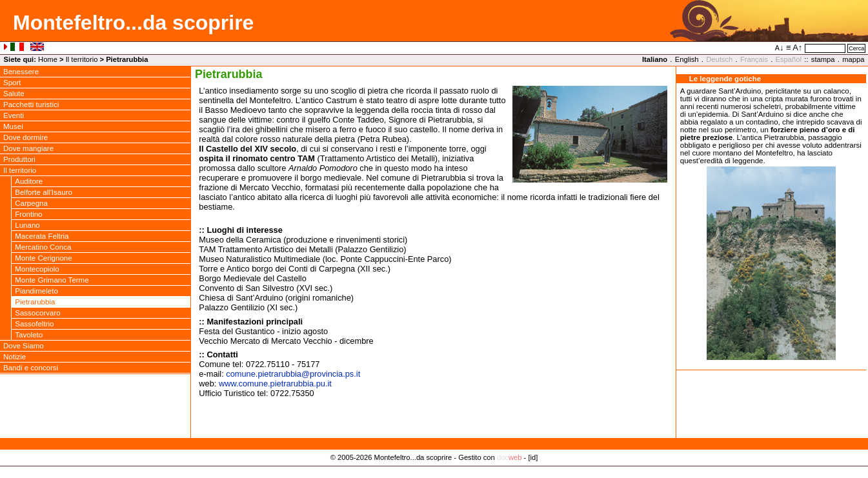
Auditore (29, 181)
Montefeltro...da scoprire (133, 23)
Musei (13, 126)
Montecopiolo (37, 269)
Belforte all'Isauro (44, 192)
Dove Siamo (24, 346)
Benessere (21, 72)
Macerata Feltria (42, 236)
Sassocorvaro (37, 313)
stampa (823, 59)
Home (48, 59)
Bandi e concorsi (31, 368)
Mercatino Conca (43, 247)
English (687, 59)
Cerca (856, 48)
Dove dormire (25, 137)
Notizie (15, 357)
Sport (12, 83)
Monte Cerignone (43, 258)
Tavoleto (29, 335)
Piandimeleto (36, 291)
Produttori (19, 159)
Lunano (27, 225)
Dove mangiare (28, 148)
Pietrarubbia (35, 302)
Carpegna (31, 203)
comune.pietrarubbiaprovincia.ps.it (293, 374)
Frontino (28, 214)
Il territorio (82, 59)
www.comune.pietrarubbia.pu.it (275, 383)
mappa (853, 59)
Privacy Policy (434, 471)
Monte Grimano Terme (52, 280)
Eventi (14, 115)
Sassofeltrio (34, 324)
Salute (14, 94)
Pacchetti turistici (31, 105)
